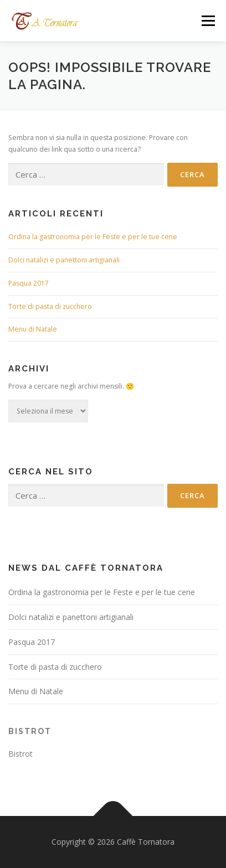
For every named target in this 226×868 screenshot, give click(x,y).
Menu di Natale (33, 329)
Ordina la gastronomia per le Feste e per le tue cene (93, 237)
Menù (207, 21)
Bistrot (30, 731)
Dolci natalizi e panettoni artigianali (64, 260)
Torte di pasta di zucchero (50, 306)
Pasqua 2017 (29, 283)
